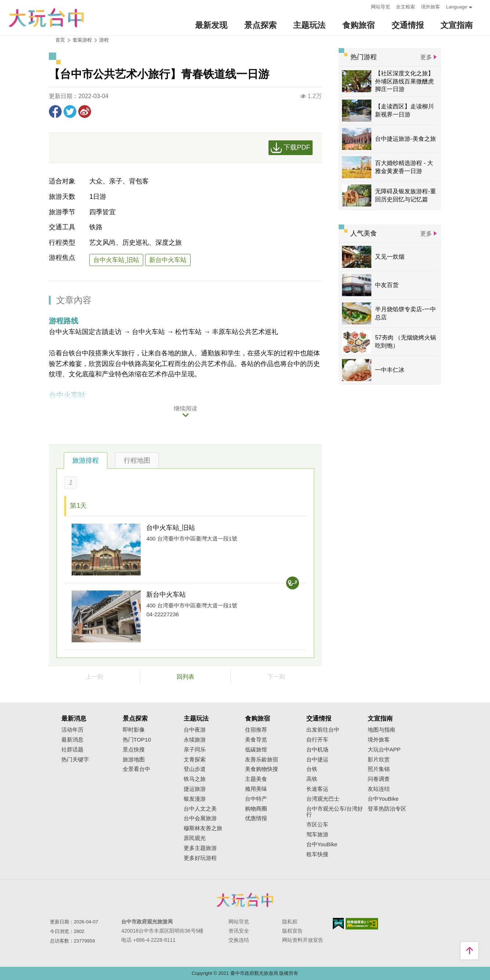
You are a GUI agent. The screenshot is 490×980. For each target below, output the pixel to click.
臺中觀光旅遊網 (46, 18)
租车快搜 (317, 854)
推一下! (70, 112)
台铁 (312, 769)
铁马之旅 (195, 779)
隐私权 (290, 922)
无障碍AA (362, 924)
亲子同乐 (195, 750)
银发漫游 (195, 799)
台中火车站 (148, 332)
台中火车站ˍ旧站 (116, 260)
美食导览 (256, 740)
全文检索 (406, 7)
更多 (426, 57)
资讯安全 (239, 931)
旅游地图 (134, 760)
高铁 (312, 779)
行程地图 (137, 460)
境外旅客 (430, 7)
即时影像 (134, 730)
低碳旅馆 (256, 750)
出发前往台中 (323, 730)
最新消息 (72, 740)
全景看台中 (136, 769)
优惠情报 (256, 818)
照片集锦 (379, 769)
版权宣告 (292, 931)
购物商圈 (256, 809)
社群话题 (72, 750)
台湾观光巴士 (323, 799)
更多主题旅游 (200, 848)
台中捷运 (317, 760)
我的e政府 (338, 924)
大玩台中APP (384, 750)
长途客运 (317, 789)
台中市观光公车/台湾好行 (335, 812)
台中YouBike (322, 844)
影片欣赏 (379, 760)
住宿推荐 (256, 730)
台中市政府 (245, 900)
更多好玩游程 (200, 858)
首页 (60, 40)
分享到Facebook (55, 112)
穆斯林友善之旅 (203, 828)
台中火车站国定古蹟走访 (85, 332)
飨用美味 (256, 789)
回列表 (185, 677)
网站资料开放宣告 (303, 940)
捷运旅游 (195, 789)
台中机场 (317, 750)
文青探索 (195, 760)
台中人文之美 (200, 809)
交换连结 (239, 940)
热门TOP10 (137, 740)
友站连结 (379, 789)
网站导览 (381, 7)
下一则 (276, 677)
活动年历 (72, 730)
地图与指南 (381, 730)
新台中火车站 (168, 260)
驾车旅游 (317, 834)
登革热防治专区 (387, 809)
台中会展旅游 (200, 818)
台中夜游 (195, 730)
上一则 (94, 677)
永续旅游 (195, 740)
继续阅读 (185, 408)
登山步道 (195, 769)
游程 (104, 40)
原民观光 (195, 838)
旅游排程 (86, 460)
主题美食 (256, 779)
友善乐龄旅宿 (262, 760)
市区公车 (317, 825)
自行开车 (317, 740)
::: (363, 6)
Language (457, 7)
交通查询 (293, 583)
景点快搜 (134, 750)
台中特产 (256, 799)
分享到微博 (85, 112)
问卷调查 (379, 779)
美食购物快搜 (262, 769)
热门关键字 (75, 760)
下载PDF (297, 147)
